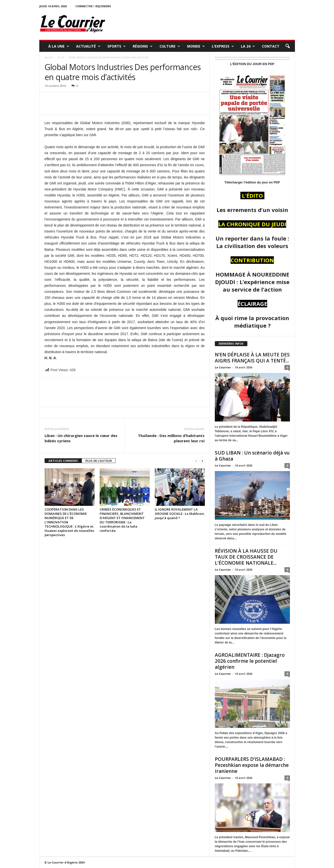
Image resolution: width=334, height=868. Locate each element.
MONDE (196, 46)
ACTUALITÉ (88, 46)
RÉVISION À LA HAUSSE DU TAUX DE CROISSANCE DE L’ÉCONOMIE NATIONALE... (246, 557)
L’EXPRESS (223, 46)
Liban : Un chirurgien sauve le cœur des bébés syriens (81, 438)
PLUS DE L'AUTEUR (99, 461)
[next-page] (202, 461)
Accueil (49, 57)
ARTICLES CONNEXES (63, 461)
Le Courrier (223, 367)
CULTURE (170, 46)
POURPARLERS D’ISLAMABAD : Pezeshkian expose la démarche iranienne (252, 765)
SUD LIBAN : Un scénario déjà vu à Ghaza (252, 456)
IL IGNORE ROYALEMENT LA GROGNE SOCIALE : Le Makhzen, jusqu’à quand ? (180, 514)
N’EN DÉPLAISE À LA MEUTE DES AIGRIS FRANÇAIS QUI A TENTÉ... (252, 358)
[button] (287, 46)
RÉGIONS (143, 46)
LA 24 (248, 46)
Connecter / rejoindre (93, 6)
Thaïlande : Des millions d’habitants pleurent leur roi (171, 438)
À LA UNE (59, 46)
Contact (271, 46)
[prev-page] (196, 461)
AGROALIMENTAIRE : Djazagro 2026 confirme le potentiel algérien (250, 661)
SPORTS (117, 46)
